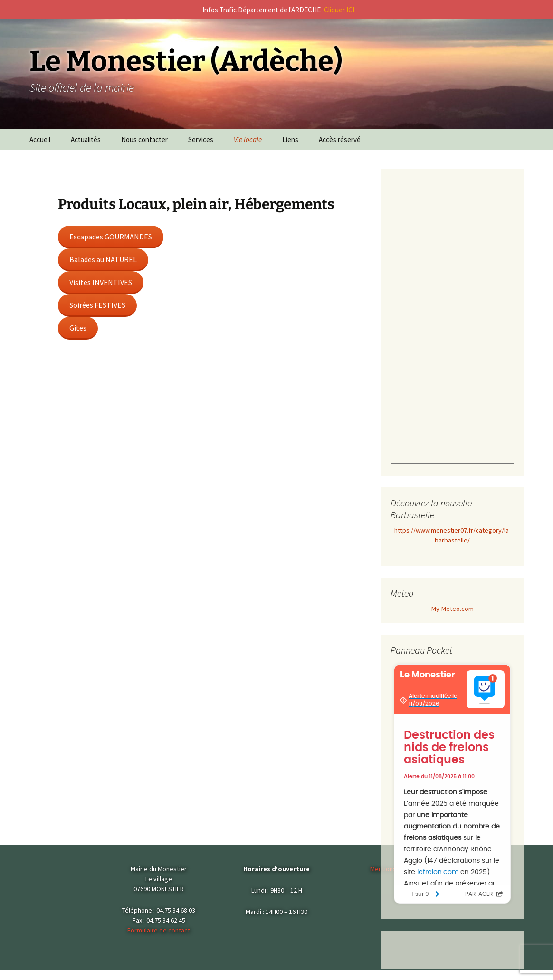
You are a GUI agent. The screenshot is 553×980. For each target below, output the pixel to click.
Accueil (40, 139)
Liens (290, 139)
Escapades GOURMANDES (111, 237)
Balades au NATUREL (103, 259)
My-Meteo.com (453, 609)
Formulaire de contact (159, 930)
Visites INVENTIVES (101, 282)
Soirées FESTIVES (97, 305)
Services (201, 139)
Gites (78, 328)
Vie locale (248, 139)
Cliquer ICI (339, 10)
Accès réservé (340, 139)
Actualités (86, 139)
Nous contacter (144, 139)
